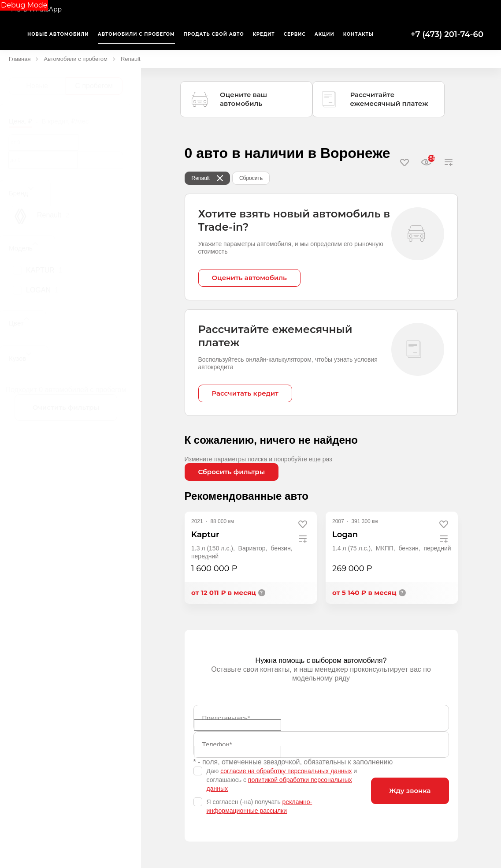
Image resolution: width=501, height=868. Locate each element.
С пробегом (94, 86)
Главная (20, 59)
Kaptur (205, 535)
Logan (345, 535)
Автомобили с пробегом (75, 59)
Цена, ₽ (20, 121)
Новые (37, 86)
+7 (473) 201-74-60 (447, 34)
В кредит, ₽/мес (65, 121)
